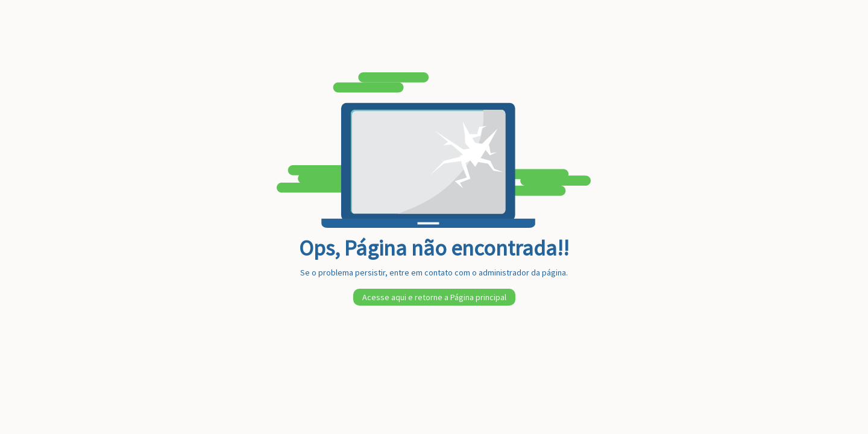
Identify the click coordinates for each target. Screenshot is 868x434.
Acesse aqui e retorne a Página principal (434, 297)
